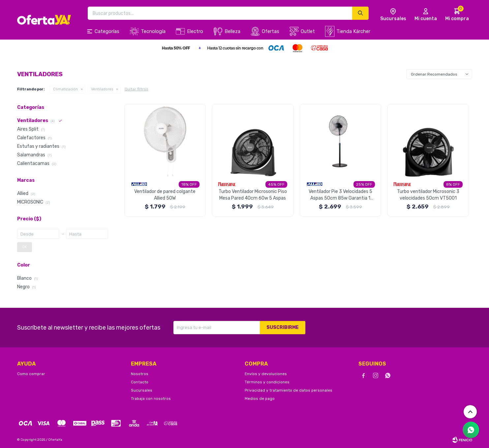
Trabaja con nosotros (151, 399)
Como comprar (31, 374)
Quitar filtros (137, 89)
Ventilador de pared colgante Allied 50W (165, 195)
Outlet (308, 31)
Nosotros (140, 374)
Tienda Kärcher (353, 31)
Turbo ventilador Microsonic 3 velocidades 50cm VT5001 (428, 195)
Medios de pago (260, 399)
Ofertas (271, 31)
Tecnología (153, 31)
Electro (195, 31)
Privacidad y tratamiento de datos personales (289, 390)
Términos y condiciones (267, 382)
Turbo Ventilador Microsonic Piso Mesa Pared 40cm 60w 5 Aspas (253, 195)
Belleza (232, 31)
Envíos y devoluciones (266, 374)
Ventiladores (102, 89)
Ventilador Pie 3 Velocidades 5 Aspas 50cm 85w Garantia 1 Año (340, 195)
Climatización (65, 89)
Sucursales (142, 390)
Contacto (140, 382)
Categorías (107, 31)
